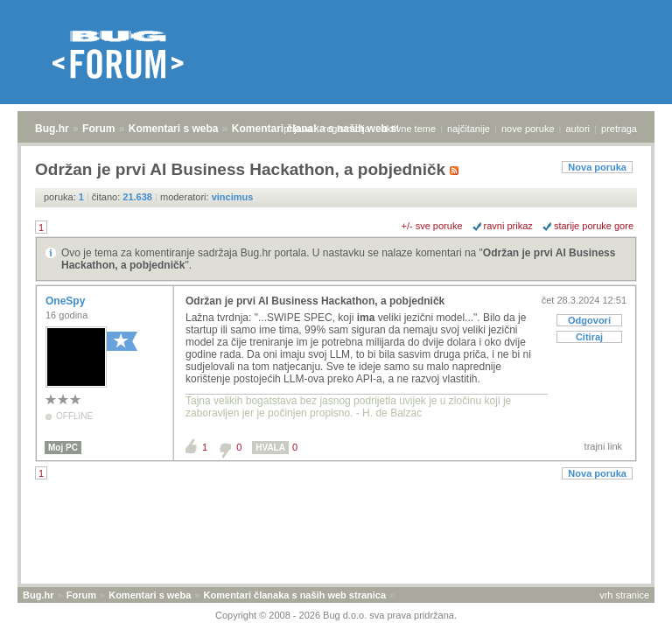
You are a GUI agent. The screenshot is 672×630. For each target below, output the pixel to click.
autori (578, 129)
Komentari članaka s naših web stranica (295, 595)
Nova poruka (597, 167)
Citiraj (589, 337)
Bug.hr (52, 129)
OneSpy (67, 301)
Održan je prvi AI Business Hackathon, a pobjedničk (315, 301)
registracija (347, 129)
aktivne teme (409, 129)
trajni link (603, 446)
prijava (297, 129)
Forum (98, 129)
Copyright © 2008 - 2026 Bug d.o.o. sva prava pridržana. (336, 615)
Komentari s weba (174, 129)
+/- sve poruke (432, 226)
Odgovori (589, 320)
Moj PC (63, 448)
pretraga (619, 129)
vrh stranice (624, 595)
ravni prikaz (508, 226)
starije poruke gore (594, 226)
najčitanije (469, 129)
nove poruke (528, 129)
